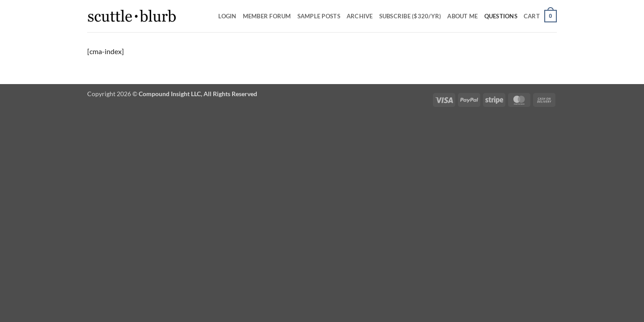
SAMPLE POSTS (319, 16)
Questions (501, 16)
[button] (540, 16)
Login (227, 16)
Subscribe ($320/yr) (410, 16)
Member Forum (267, 16)
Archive (360, 16)
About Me (462, 16)
